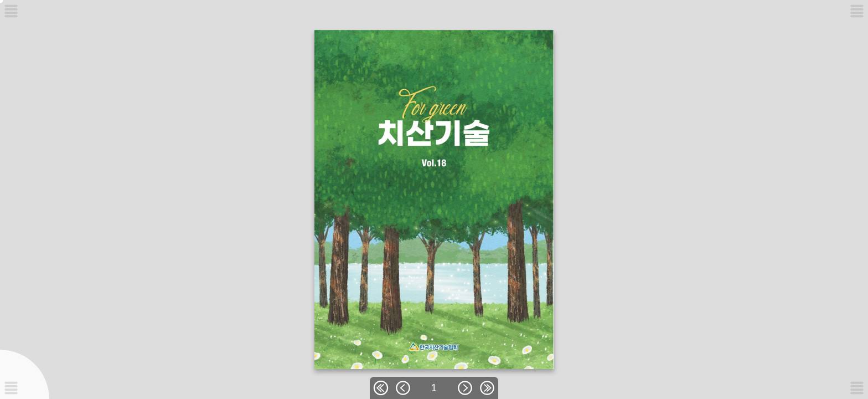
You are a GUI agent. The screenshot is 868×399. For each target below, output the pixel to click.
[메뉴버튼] (11, 388)
